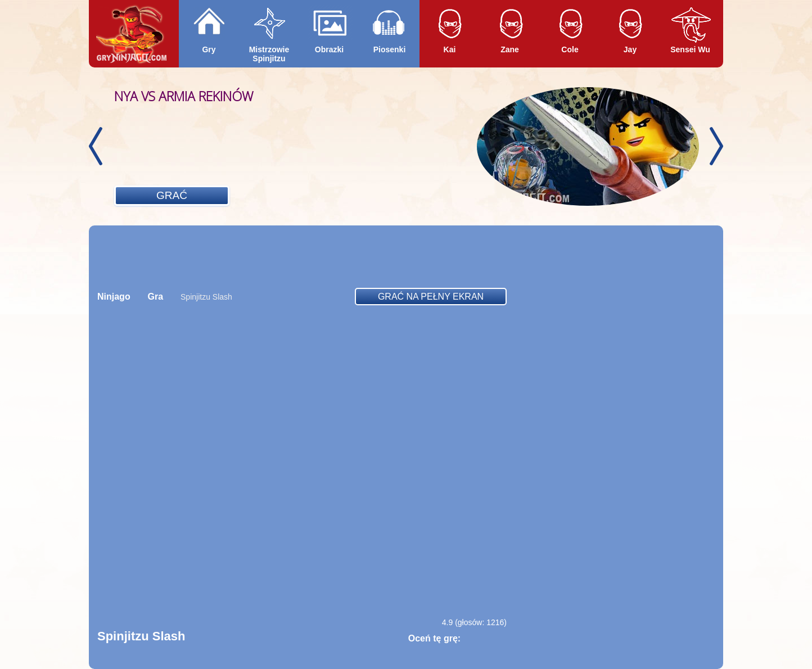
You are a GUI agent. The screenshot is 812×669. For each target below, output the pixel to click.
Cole (570, 49)
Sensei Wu (690, 49)
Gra (156, 297)
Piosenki (390, 49)
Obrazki (329, 49)
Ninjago (114, 297)
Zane (510, 49)
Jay (630, 49)
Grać (172, 195)
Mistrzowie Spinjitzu (269, 54)
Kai (450, 49)
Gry (209, 49)
